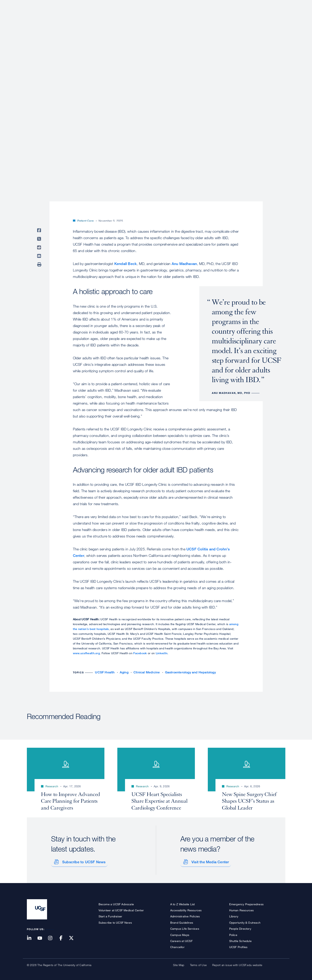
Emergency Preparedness (246, 903)
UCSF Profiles (238, 946)
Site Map (179, 964)
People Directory (240, 927)
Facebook (140, 653)
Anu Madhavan (184, 264)
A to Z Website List (183, 903)
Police (233, 933)
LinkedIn (162, 653)
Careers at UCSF (181, 940)
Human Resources (242, 909)
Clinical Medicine (147, 672)
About (157, 17)
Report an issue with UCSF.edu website (237, 964)
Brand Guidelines (182, 921)
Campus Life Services (185, 927)
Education (228, 17)
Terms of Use (198, 964)
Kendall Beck (126, 264)
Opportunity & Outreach (245, 921)
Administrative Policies (185, 915)
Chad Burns (85, 212)
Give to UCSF (270, 4)
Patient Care (180, 17)
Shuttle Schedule (240, 940)
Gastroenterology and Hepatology (190, 672)
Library (234, 915)
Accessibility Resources (186, 909)
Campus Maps (180, 933)
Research (205, 17)
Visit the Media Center (209, 860)
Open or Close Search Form (278, 17)
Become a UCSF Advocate (116, 903)
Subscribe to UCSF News (82, 860)
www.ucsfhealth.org (86, 653)
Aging (124, 672)
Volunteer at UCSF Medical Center (121, 909)
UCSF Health (105, 672)
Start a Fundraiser (110, 915)
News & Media (255, 17)
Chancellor (177, 946)
